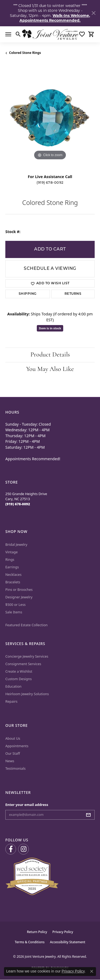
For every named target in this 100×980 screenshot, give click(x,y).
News (10, 761)
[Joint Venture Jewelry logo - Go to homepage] (50, 34)
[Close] (93, 13)
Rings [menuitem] (10, 559)
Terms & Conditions (30, 942)
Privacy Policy (63, 932)
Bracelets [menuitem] (13, 582)
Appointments (17, 746)
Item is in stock (50, 328)
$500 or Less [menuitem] (15, 605)
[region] (50, 117)
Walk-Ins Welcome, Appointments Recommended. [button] (55, 18)
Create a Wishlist (19, 671)
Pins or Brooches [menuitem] (19, 590)
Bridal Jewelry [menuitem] (16, 544)
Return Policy (37, 932)
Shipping (28, 294)
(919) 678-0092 (50, 183)
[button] (18, 34)
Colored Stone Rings (25, 53)
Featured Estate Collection (27, 625)
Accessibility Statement (68, 942)
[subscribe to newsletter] (90, 815)
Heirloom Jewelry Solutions (27, 694)
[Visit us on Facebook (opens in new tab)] (11, 849)
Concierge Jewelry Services (27, 656)
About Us (13, 738)
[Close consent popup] (92, 971)
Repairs (11, 701)
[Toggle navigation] (8, 34)
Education (13, 686)
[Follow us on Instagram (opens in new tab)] (23, 849)
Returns (73, 294)
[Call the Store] (18, 504)
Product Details (50, 355)
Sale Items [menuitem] (14, 612)
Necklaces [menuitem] (13, 574)
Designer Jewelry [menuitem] (19, 597)
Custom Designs (19, 679)
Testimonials (15, 768)
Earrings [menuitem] (12, 567)
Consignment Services (23, 664)
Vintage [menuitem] (11, 552)
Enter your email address (27, 805)
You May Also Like (50, 369)
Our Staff (13, 753)
